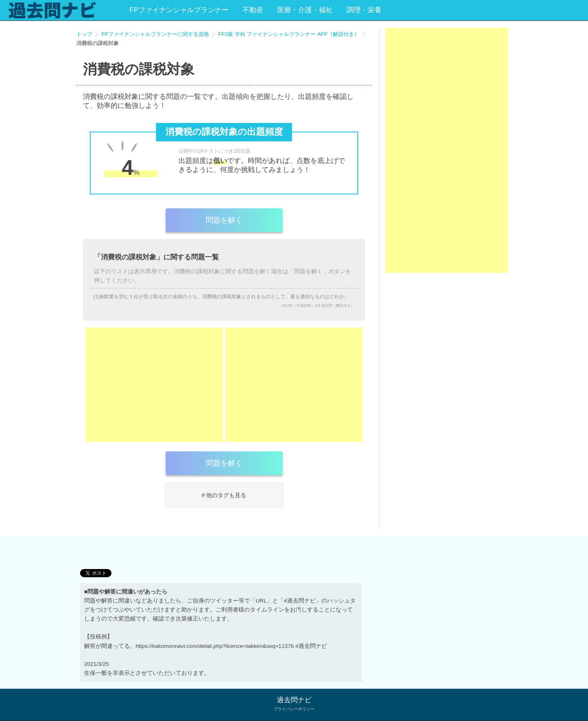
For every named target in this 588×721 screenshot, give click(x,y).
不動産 (253, 10)
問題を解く (224, 220)
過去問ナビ (294, 700)
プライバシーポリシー (294, 709)
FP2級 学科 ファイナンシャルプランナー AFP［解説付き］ (289, 34)
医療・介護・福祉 (305, 10)
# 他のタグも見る (224, 495)
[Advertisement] (154, 385)
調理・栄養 (364, 10)
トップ (84, 34)
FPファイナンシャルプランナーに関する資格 (155, 34)
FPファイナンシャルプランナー (179, 10)
